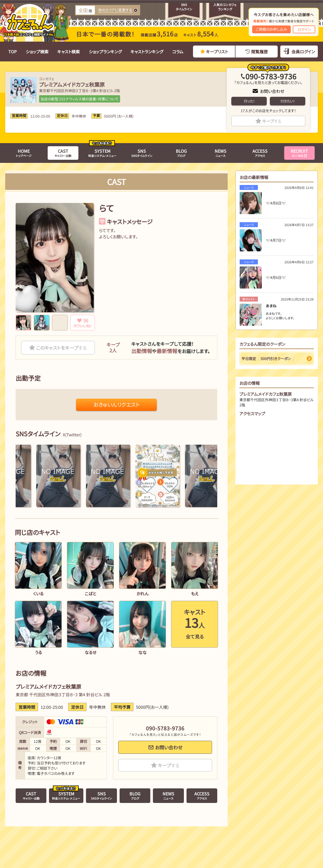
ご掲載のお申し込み (271, 29)
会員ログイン (303, 52)
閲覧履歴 (259, 52)
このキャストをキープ (61, 348)
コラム (178, 52)
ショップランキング (105, 52)
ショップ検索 (37, 52)
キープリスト (217, 52)
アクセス (260, 153)
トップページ (24, 153)
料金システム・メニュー (102, 153)
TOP (13, 52)
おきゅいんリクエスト (117, 404)
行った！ (249, 101)
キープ (272, 121)
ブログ (181, 153)
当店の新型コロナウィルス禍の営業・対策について (80, 99)
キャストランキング (147, 52)
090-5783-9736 (271, 76)
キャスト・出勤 (63, 153)
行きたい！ (288, 101)
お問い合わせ (272, 91)
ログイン (304, 29)
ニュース (220, 153)
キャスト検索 (69, 52)
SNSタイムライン (142, 153)
